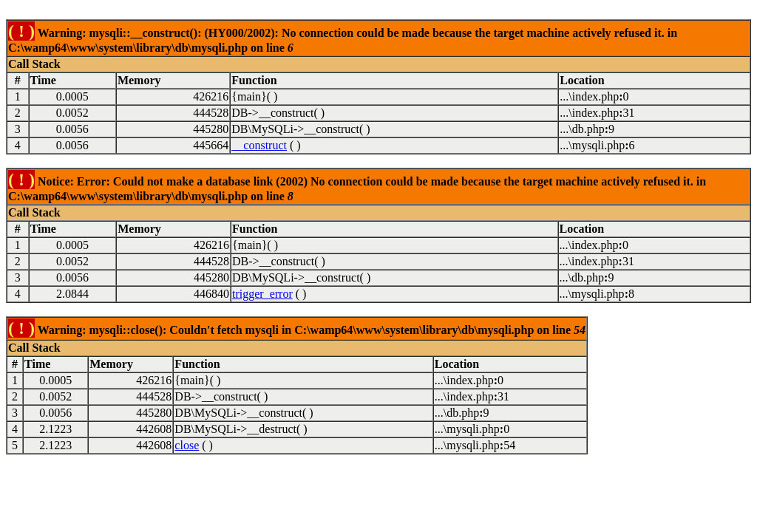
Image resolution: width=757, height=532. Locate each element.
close (187, 445)
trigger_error (262, 294)
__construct (259, 145)
